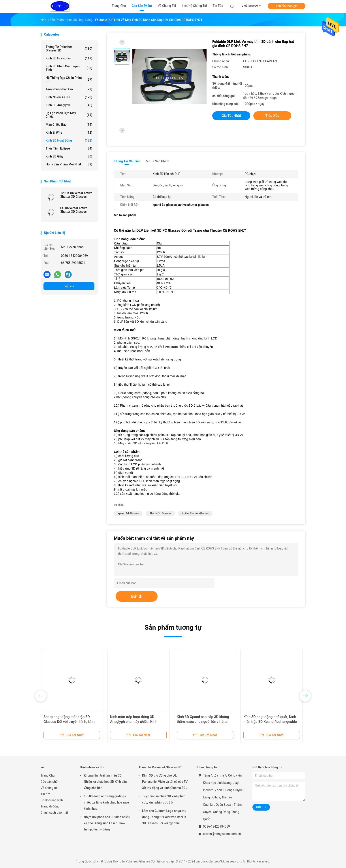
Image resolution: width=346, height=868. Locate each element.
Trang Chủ (48, 775)
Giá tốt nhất (231, 116)
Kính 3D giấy (69, 156)
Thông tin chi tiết (127, 161)
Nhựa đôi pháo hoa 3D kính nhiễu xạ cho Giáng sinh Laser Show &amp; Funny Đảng (107, 823)
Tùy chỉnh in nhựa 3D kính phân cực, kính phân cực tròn (164, 799)
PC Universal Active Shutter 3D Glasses (74, 210)
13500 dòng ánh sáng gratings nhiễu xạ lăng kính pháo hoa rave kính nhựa (106, 802)
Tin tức (45, 794)
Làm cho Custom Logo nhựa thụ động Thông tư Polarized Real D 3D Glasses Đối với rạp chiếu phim (164, 818)
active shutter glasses (195, 514)
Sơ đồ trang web (52, 800)
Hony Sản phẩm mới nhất (69, 164)
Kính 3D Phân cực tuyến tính (69, 68)
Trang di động (50, 806)
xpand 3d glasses (128, 514)
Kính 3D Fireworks (69, 58)
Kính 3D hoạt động (69, 140)
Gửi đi (137, 596)
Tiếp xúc (69, 286)
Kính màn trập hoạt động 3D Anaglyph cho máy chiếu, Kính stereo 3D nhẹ (134, 722)
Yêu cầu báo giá (287, 6)
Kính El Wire (69, 133)
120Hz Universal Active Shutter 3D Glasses (76, 195)
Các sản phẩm (50, 782)
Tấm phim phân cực (69, 89)
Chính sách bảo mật (54, 813)
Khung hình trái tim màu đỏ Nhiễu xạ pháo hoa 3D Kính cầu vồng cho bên (105, 782)
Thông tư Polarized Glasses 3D (69, 49)
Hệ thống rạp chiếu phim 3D (69, 80)
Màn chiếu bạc (69, 125)
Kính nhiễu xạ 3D (69, 97)
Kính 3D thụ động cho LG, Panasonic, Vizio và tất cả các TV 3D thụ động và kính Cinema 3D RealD (165, 782)
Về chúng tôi (49, 788)
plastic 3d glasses (160, 514)
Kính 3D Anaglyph (69, 105)
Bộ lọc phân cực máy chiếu (69, 115)
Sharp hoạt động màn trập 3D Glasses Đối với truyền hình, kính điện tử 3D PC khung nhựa (69, 722)
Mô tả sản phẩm (158, 161)
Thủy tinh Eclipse (69, 148)
